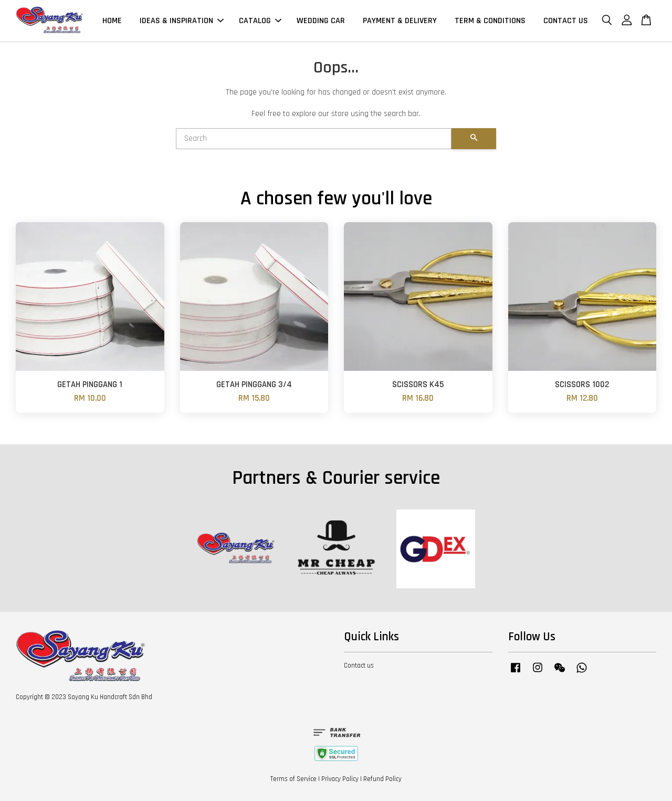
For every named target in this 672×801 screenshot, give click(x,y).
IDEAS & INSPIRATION (182, 21)
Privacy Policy (340, 779)
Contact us (359, 665)
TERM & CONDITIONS (490, 21)
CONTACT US (566, 21)
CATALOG (260, 21)
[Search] (314, 139)
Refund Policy (382, 779)
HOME (112, 21)
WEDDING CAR (321, 21)
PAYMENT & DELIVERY (400, 21)
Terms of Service (293, 779)
